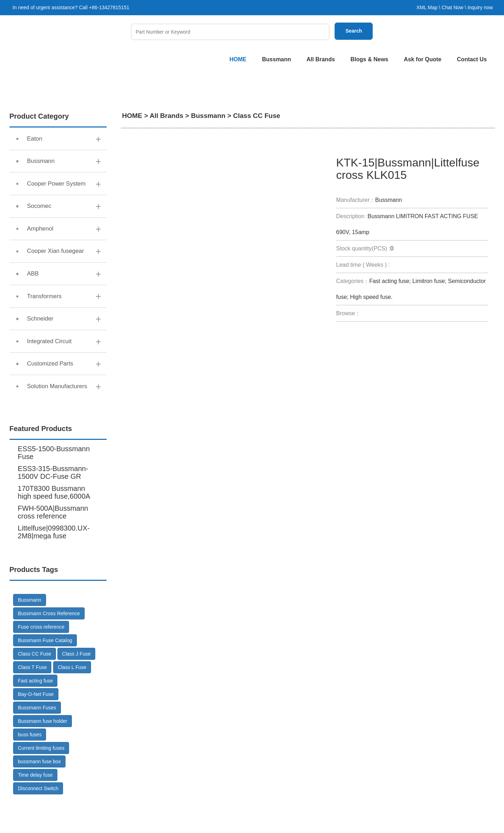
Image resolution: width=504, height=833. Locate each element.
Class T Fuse (32, 701)
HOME (238, 59)
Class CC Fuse (34, 687)
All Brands (321, 59)
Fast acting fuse (35, 714)
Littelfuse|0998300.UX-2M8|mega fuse (54, 565)
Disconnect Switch (38, 822)
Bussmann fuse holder (42, 754)
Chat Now (452, 7)
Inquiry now (480, 7)
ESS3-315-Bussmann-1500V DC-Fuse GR (53, 506)
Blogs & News (370, 59)
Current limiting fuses (41, 781)
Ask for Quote (423, 59)
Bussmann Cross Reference (49, 647)
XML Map (427, 7)
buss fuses (30, 768)
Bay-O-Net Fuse (36, 727)
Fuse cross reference (41, 660)
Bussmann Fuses (37, 741)
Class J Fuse (76, 687)
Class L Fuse (72, 701)
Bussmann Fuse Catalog (45, 674)
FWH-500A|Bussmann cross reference (53, 545)
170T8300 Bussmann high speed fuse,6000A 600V (54, 529)
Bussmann (277, 59)
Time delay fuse (35, 808)
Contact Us (472, 59)
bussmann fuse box (39, 795)
